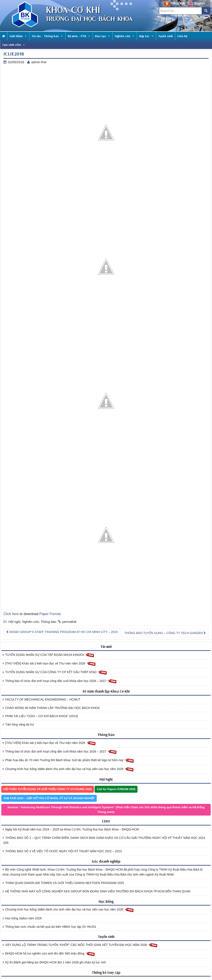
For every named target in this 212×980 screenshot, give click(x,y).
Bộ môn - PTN (79, 36)
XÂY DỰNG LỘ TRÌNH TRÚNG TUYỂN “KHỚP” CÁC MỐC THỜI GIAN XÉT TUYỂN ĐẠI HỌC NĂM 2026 (80, 945)
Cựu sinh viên (14, 45)
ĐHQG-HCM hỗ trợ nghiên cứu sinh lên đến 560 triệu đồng (49, 954)
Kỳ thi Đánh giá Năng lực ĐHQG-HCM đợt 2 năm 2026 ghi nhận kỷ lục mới (54, 962)
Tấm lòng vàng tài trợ (18, 724)
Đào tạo (103, 36)
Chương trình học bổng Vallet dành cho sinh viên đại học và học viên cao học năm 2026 (68, 769)
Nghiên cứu (125, 36)
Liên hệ (182, 36)
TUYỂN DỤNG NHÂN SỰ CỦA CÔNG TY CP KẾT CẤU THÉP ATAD (55, 672)
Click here (11, 614)
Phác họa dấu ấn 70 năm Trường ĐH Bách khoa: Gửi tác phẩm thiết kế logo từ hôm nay (68, 760)
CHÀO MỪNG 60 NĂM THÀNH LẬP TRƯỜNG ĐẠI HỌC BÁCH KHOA (51, 708)
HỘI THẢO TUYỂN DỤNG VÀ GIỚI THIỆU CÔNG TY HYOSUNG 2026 (48, 789)
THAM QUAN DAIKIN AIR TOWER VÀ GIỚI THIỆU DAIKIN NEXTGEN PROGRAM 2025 (63, 883)
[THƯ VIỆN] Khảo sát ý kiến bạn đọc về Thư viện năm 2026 (49, 664)
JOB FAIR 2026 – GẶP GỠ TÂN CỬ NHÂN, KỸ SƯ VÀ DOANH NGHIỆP (49, 798)
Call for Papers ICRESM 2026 (116, 789)
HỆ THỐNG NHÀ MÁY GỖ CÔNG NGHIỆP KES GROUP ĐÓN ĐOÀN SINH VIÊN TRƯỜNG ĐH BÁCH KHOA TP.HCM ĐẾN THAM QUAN (96, 891)
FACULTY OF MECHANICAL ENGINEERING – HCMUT (41, 699)
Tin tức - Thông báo (47, 36)
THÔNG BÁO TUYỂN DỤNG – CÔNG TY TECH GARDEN (165, 633)
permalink (69, 622)
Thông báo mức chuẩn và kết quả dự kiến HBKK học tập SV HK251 (49, 927)
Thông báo (48, 622)
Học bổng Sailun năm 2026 (22, 918)
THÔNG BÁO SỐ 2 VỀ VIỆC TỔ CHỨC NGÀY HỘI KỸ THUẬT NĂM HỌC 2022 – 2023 (62, 851)
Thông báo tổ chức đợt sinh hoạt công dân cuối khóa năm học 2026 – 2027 (60, 681)
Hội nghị (14, 622)
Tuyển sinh (166, 36)
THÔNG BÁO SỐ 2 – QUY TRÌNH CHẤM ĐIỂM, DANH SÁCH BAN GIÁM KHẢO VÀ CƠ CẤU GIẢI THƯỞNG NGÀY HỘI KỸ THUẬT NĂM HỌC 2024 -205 (104, 840)
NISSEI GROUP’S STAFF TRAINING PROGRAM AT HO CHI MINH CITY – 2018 (62, 632)
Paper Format (50, 614)
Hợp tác (146, 36)
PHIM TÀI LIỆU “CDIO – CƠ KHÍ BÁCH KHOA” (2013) (40, 716)
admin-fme (39, 62)
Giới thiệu (18, 36)
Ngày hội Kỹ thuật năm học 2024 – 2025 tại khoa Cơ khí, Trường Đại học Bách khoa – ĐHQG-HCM (71, 829)
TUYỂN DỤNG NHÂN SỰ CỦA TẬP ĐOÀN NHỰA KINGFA (48, 655)
